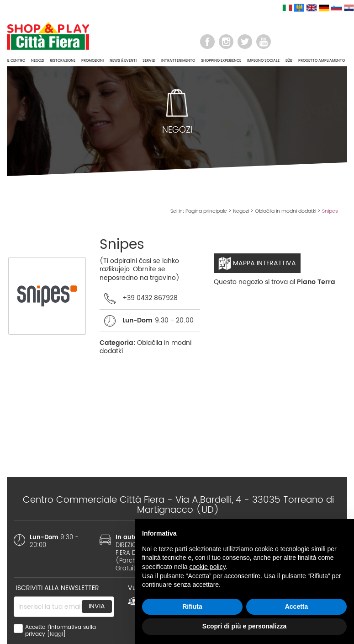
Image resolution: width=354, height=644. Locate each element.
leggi (56, 634)
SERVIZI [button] (149, 61)
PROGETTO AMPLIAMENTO (322, 61)
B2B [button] (289, 61)
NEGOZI (37, 61)
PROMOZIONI (92, 61)
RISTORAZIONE (63, 61)
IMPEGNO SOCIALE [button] (263, 61)
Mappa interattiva (257, 263)
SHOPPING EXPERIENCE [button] (221, 61)
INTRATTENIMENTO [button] (178, 61)
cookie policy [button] (208, 567)
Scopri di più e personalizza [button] (244, 626)
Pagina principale (206, 211)
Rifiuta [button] (192, 606)
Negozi (241, 211)
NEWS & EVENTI (123, 61)
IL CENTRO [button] (16, 61)
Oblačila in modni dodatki (285, 211)
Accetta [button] (297, 606)
